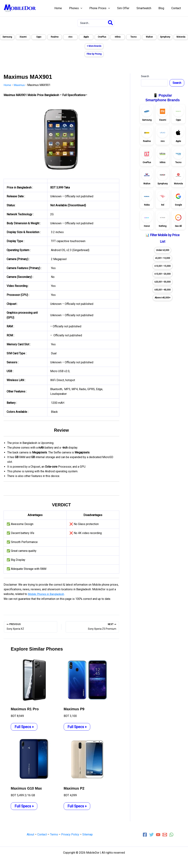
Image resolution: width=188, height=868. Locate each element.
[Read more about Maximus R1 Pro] (35, 680)
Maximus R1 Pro (25, 709)
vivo (70, 37)
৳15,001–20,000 (163, 274)
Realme (55, 37)
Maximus (19, 85)
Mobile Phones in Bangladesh (47, 594)
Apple (86, 37)
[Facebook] (145, 834)
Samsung (7, 37)
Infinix (118, 37)
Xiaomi (23, 37)
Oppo (39, 37)
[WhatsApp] (171, 834)
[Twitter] (151, 834)
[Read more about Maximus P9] (88, 680)
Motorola (181, 37)
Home (7, 85)
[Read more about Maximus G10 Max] (35, 759)
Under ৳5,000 (163, 250)
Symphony (165, 37)
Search (145, 76)
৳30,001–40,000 (163, 290)
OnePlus (102, 37)
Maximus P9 (74, 709)
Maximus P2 (74, 788)
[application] (88, 8)
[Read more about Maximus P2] (88, 759)
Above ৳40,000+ (163, 298)
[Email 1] (165, 834)
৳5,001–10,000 (163, 258)
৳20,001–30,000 (163, 282)
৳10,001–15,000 (163, 266)
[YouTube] (158, 834)
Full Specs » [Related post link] (24, 727)
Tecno (133, 37)
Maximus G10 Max (26, 788)
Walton (149, 37)
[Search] (111, 23)
